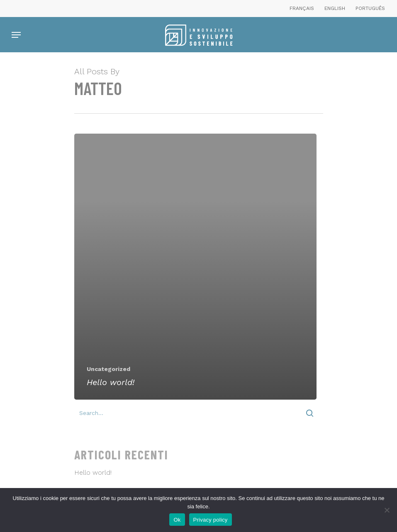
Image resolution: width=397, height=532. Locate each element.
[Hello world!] (195, 267)
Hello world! (93, 472)
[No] (387, 510)
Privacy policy (211, 520)
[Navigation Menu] (16, 35)
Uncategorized (108, 369)
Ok (177, 520)
